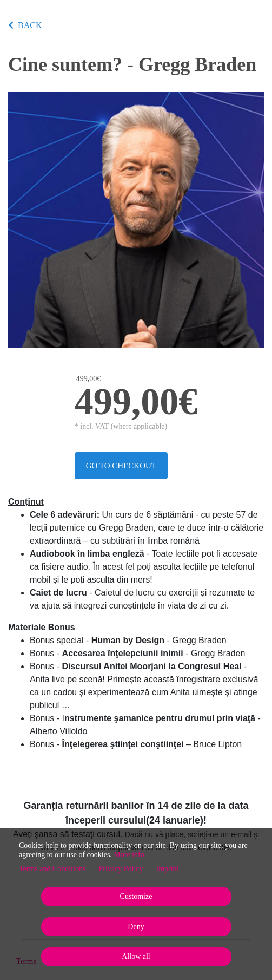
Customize (136, 896)
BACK (25, 25)
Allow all (136, 956)
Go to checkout (121, 466)
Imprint (168, 869)
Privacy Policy (121, 869)
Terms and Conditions (52, 869)
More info (129, 855)
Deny (136, 927)
